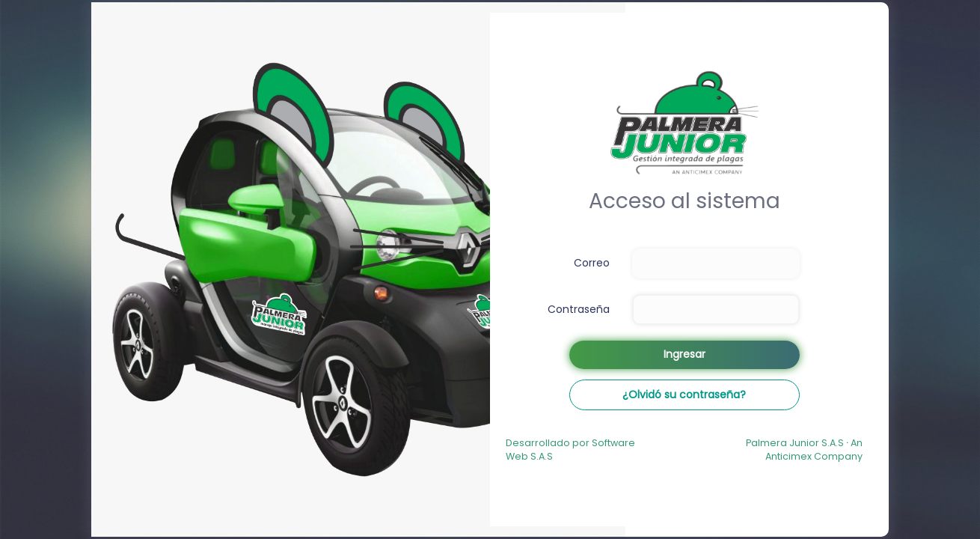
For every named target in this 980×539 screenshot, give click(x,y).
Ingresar (685, 354)
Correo (592, 263)
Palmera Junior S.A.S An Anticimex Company (804, 450)
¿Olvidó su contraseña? (684, 395)
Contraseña (579, 309)
